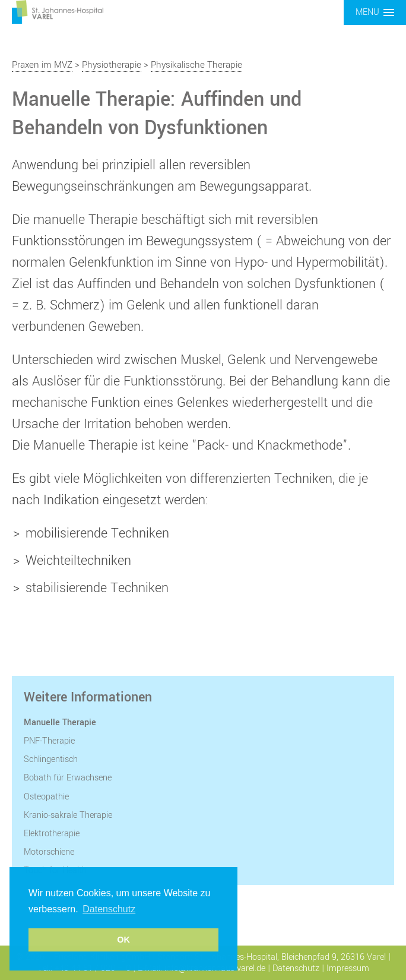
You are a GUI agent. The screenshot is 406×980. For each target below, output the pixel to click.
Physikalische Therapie (196, 65)
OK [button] (123, 940)
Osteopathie (46, 797)
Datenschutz (296, 968)
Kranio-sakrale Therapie (68, 815)
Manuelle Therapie (60, 723)
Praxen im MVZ (42, 65)
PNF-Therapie (49, 741)
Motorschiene (49, 852)
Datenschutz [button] (109, 909)
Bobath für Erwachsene (68, 778)
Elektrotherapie (52, 834)
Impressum (348, 968)
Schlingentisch (51, 759)
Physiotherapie (112, 65)
